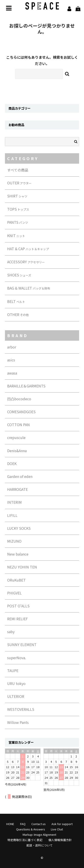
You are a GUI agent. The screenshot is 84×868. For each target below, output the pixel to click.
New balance (18, 554)
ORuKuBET (16, 580)
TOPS (18, 209)
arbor (12, 347)
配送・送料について (40, 845)
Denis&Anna (17, 451)
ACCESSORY (26, 262)
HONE (10, 824)
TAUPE (13, 671)
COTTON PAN (18, 425)
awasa (12, 373)
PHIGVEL (14, 593)
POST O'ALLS (18, 606)
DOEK (12, 463)
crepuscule (16, 437)
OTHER (18, 314)
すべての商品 (18, 170)
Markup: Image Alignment (39, 835)
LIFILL (12, 515)
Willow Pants (18, 722)
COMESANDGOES (21, 412)
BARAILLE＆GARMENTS (26, 386)
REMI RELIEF (17, 619)
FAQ (23, 824)
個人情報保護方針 (60, 840)
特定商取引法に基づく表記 (25, 840)
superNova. (17, 658)
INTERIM (14, 502)
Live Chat (57, 829)
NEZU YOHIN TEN (22, 567)
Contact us (39, 824)
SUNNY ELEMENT (22, 644)
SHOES (19, 275)
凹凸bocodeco (19, 399)
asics (11, 360)
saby (11, 632)
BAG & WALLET (29, 288)
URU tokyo (16, 683)
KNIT (16, 236)
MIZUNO (14, 541)
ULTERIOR (16, 696)
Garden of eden (20, 476)
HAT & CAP (28, 249)
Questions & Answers (31, 829)
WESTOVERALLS (21, 709)
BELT (16, 301)
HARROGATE (17, 489)
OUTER (19, 183)
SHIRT (17, 196)
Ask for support (62, 824)
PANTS (18, 222)
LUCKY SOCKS (19, 528)
